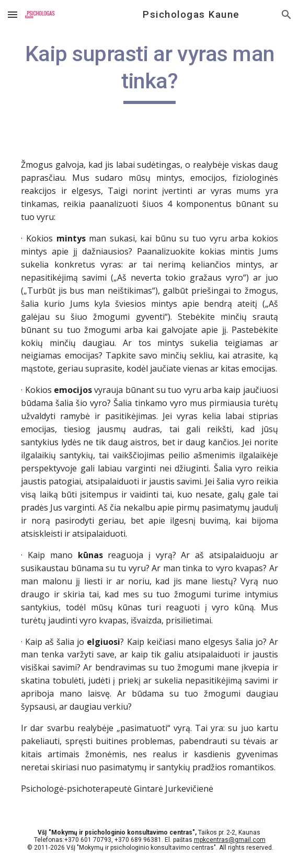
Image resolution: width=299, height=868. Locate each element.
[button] (13, 14)
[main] (149, 72)
